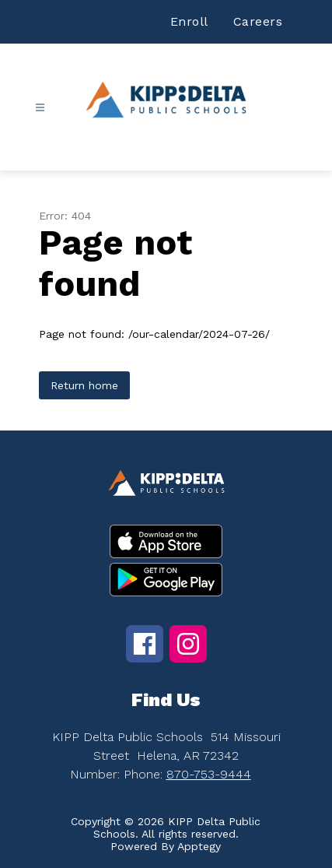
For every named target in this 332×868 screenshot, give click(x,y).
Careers (258, 21)
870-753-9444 (209, 774)
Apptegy (199, 846)
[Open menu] (40, 108)
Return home (84, 385)
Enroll (189, 21)
